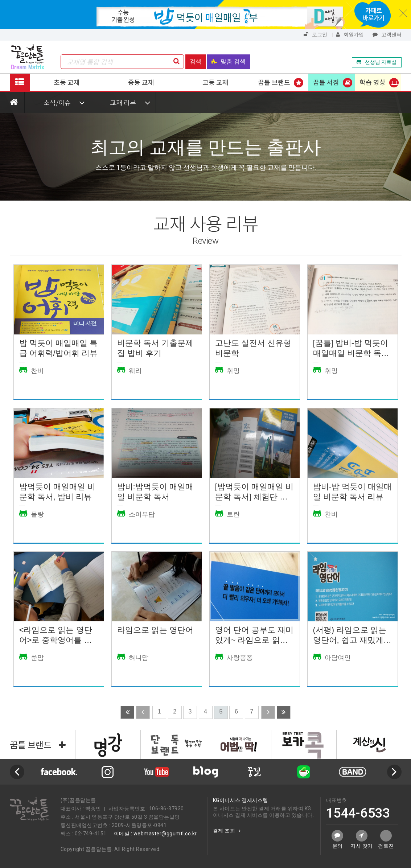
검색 (196, 61)
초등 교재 (67, 82)
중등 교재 (141, 82)
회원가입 (350, 34)
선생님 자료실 (377, 62)
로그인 (315, 34)
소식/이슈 (64, 102)
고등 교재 (215, 82)
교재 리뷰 (130, 102)
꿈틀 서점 (326, 82)
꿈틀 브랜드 (274, 82)
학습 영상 (373, 82)
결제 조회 (227, 831)
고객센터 (387, 34)
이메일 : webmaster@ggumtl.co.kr (155, 834)
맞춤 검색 (228, 61)
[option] (205, 772)
